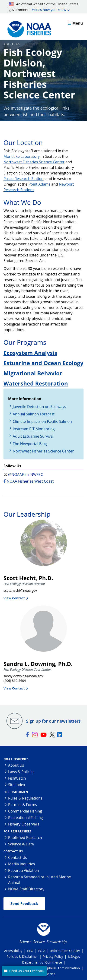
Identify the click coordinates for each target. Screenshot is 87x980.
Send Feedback (24, 904)
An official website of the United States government (44, 7)
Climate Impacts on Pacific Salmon (42, 421)
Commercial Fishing (25, 811)
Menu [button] (75, 23)
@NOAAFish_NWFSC (26, 474)
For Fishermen (16, 792)
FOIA (42, 951)
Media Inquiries (21, 864)
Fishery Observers (24, 824)
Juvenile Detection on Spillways (39, 407)
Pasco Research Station (24, 179)
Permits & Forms (23, 805)
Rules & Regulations (25, 798)
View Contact (14, 598)
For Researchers (18, 831)
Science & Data (21, 844)
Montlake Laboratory (22, 156)
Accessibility (13, 951)
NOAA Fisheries (16, 759)
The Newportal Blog (30, 444)
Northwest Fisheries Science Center (34, 162)
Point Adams (39, 184)
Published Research (25, 838)
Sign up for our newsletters (53, 721)
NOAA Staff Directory (26, 889)
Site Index (17, 785)
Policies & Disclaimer (22, 956)
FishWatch (17, 778)
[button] (24, 971)
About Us (12, 44)
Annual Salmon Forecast (34, 414)
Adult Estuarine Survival (33, 436)
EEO (30, 951)
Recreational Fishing (25, 818)
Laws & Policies (21, 772)
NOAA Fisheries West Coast (30, 481)
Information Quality (65, 951)
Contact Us (13, 851)
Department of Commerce (42, 962)
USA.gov (74, 956)
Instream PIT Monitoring (34, 429)
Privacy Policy (53, 956)
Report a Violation (24, 870)
